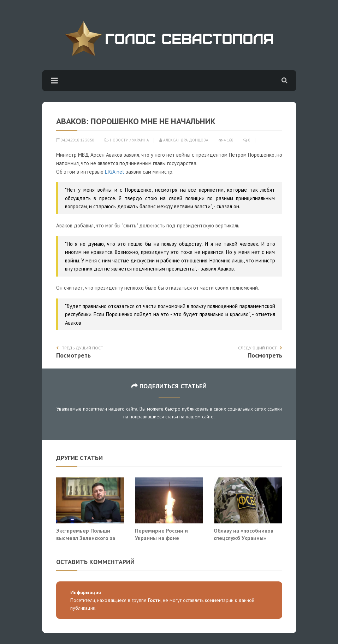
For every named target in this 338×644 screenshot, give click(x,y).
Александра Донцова (184, 140)
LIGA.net (115, 172)
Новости (119, 140)
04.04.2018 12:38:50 (75, 140)
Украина (141, 140)
